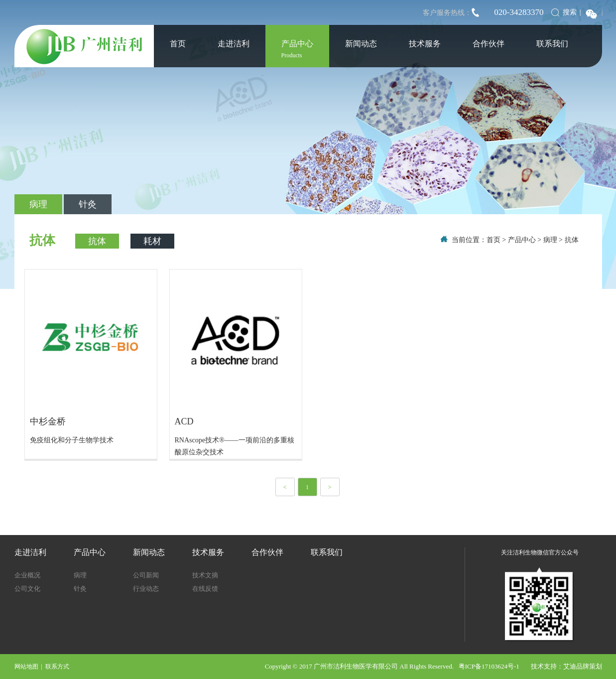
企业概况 (27, 575)
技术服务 (425, 44)
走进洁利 (234, 44)
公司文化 (27, 589)
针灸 (88, 204)
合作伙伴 (489, 44)
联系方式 (57, 667)
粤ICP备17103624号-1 (495, 666)
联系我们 (552, 44)
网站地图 (26, 667)
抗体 (97, 241)
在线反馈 (205, 589)
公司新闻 (146, 575)
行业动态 (146, 589)
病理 (38, 204)
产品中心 (297, 49)
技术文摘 (205, 575)
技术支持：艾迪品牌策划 (566, 666)
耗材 (152, 241)
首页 (178, 44)
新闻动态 (361, 44)
